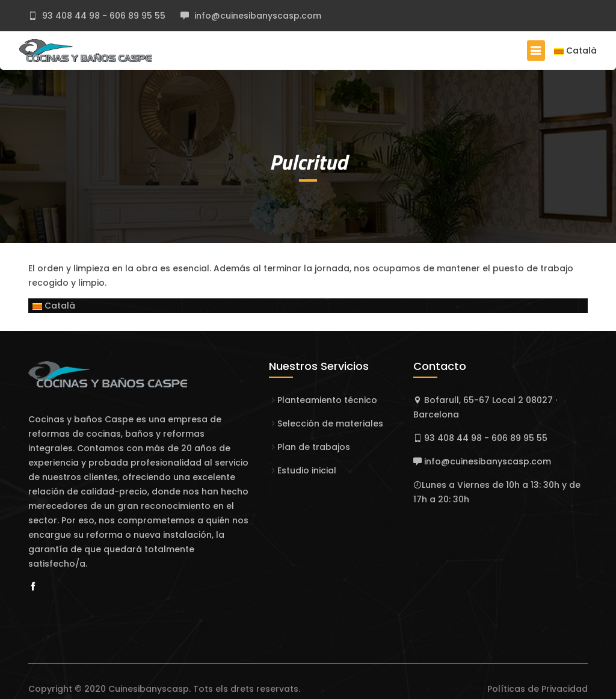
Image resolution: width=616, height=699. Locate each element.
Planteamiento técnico (327, 400)
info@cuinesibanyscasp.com (257, 16)
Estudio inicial (307, 470)
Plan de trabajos (314, 447)
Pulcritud (308, 162)
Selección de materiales (330, 423)
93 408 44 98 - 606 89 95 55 (103, 16)
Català (575, 51)
